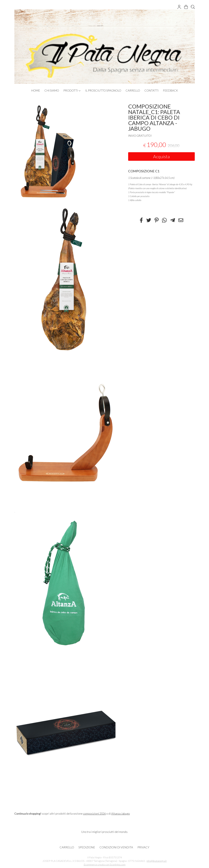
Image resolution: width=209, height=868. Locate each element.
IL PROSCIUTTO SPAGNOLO (103, 90)
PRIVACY (143, 847)
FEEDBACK (170, 90)
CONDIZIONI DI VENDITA (116, 847)
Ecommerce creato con (105, 864)
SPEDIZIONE (87, 847)
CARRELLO (133, 90)
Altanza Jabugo (121, 814)
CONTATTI (151, 90)
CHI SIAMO (52, 90)
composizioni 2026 (94, 814)
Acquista (161, 156)
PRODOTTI (72, 90)
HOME (36, 90)
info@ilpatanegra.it (157, 861)
